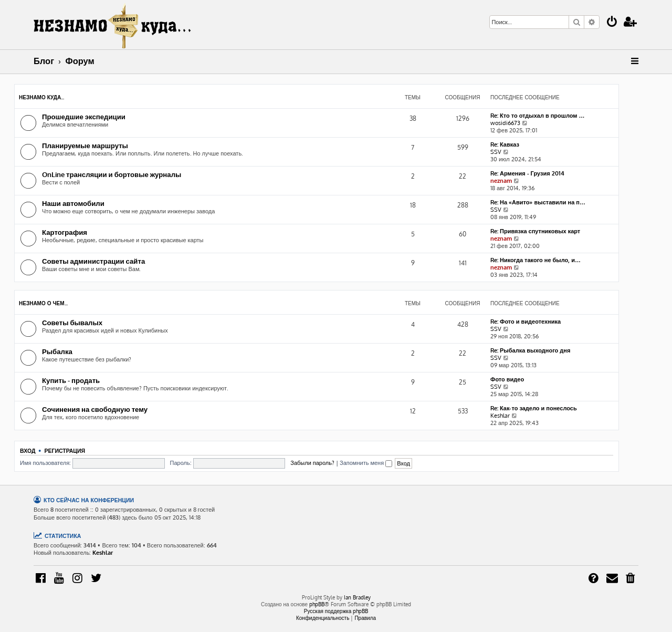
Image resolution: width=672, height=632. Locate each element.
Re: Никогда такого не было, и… (535, 260)
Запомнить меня (366, 463)
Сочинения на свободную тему (95, 409)
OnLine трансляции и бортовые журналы (112, 174)
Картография (65, 232)
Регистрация (65, 450)
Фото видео (507, 379)
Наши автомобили (73, 203)
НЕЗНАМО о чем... (43, 303)
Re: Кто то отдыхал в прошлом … (538, 116)
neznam (501, 181)
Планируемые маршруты (85, 145)
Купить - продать (71, 380)
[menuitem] (612, 23)
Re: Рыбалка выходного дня (530, 350)
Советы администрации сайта (93, 261)
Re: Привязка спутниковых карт (535, 231)
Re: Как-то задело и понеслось (534, 408)
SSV (496, 152)
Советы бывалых (72, 322)
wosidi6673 (505, 123)
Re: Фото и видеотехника (526, 322)
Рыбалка (57, 351)
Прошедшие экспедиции (84, 116)
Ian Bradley (357, 597)
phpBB (317, 604)
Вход (28, 450)
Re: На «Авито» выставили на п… (538, 202)
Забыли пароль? (312, 463)
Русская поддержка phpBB (336, 611)
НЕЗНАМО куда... (41, 97)
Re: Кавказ (505, 144)
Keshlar (500, 416)
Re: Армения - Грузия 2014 (527, 173)
